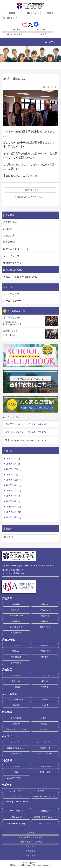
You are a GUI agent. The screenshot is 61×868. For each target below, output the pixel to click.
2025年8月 (11, 491)
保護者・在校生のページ (45, 817)
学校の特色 (8, 640)
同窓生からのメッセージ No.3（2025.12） (27, 424)
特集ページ (45, 729)
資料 (12, 13)
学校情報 (7, 598)
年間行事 (45, 687)
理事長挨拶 (16, 621)
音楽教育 (45, 705)
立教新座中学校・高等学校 (31, 842)
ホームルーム (16, 675)
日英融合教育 (45, 651)
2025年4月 (11, 512)
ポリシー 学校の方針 (15, 34)
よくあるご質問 (15, 30)
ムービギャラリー (12, 301)
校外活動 (45, 681)
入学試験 (16, 766)
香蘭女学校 (31, 856)
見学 (50, 13)
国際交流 (45, 645)
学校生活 (7, 670)
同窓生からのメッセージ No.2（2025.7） (26, 432)
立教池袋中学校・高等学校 (31, 837)
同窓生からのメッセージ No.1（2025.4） (26, 440)
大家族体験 (16, 651)
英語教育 (45, 700)
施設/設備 (45, 616)
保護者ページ (12, 18)
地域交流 (45, 657)
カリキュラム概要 (16, 700)
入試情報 (7, 761)
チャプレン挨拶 (16, 627)
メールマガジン (41, 30)
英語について (45, 748)
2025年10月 (12, 480)
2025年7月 (11, 496)
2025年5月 (11, 507)
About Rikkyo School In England (16, 802)
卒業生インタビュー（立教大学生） (21, 277)
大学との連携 (16, 657)
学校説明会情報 (45, 766)
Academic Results (16, 616)
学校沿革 (45, 604)
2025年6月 (11, 501)
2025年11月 (12, 475)
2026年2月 (11, 459)
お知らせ (8, 229)
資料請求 (45, 811)
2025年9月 (11, 485)
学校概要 (16, 604)
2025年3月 (11, 517)
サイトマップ (41, 34)
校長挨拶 (45, 621)
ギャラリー (8, 736)
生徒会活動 (16, 681)
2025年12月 (12, 469)
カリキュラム (9, 694)
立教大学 (31, 833)
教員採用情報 (16, 633)
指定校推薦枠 (45, 772)
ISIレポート (16, 796)
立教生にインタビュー (16, 748)
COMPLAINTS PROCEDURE (45, 796)
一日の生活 (16, 687)
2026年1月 (11, 464)
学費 (16, 772)
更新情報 (7, 712)
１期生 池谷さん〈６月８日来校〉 (30, 197)
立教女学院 (31, 851)
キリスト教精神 (16, 645)
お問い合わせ (31, 13)
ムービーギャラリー (45, 742)
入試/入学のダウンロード (16, 778)
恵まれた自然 (16, 663)
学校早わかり (16, 610)
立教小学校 (31, 846)
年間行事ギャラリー (14, 263)
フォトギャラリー (12, 256)
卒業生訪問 (9, 242)
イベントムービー (45, 754)
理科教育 (16, 705)
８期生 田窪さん (31, 190)
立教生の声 (9, 236)
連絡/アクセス (45, 627)
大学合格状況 (45, 610)
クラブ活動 (45, 675)
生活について (16, 754)
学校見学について (45, 791)
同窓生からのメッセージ (16, 249)
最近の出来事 (10, 222)
